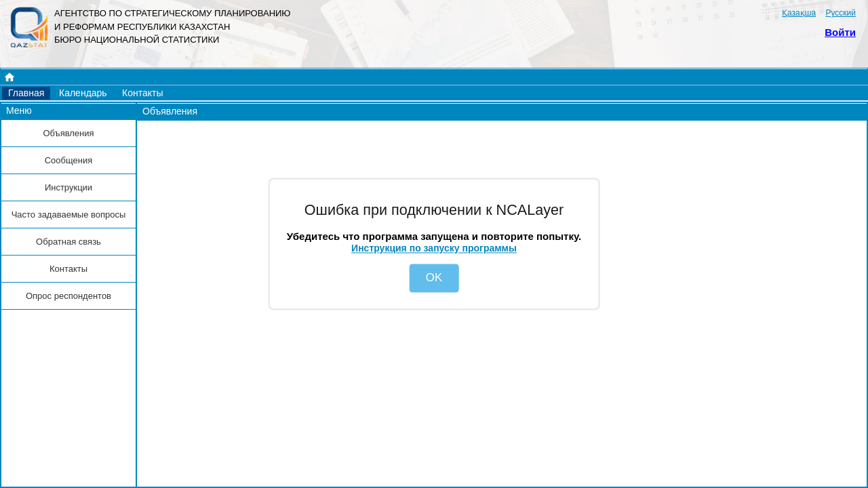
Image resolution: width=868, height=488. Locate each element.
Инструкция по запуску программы (434, 248)
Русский (841, 13)
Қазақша (799, 13)
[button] (26, 93)
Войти (840, 32)
